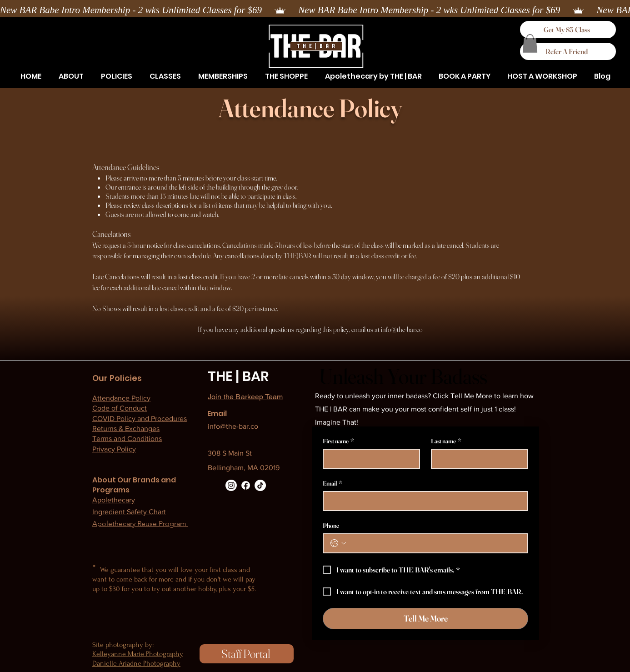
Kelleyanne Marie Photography (138, 654)
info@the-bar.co (402, 329)
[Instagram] (231, 485)
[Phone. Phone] (435, 543)
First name (338, 441)
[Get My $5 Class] (568, 30)
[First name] (369, 459)
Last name (446, 441)
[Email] (423, 501)
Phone (331, 526)
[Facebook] (246, 485)
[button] (117, 76)
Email (332, 484)
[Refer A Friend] (568, 51)
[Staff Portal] (247, 654)
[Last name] (477, 459)
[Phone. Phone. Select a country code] (338, 543)
